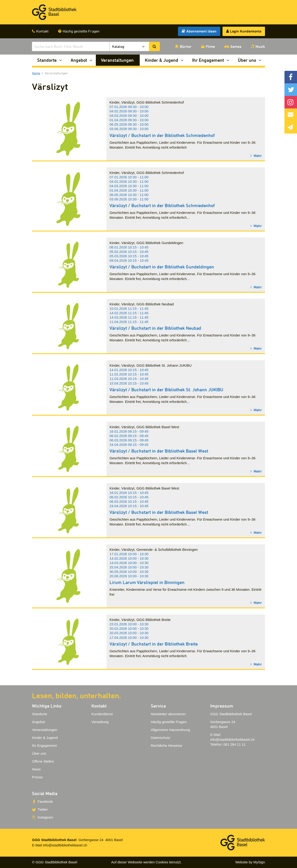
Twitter (43, 809)
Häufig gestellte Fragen (81, 31)
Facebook (45, 801)
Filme (210, 46)
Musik (260, 46)
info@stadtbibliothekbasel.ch (232, 739)
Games (236, 46)
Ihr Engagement (208, 60)
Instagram (45, 817)
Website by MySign (250, 862)
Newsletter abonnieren (168, 714)
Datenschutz (160, 738)
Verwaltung (100, 722)
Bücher (186, 46)
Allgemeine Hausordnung (170, 730)
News (36, 769)
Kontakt (42, 31)
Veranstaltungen (117, 60)
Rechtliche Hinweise (166, 746)
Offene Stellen (43, 761)
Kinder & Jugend (161, 60)
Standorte (47, 60)
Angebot (79, 60)
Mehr (257, 155)
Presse (37, 777)
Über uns (247, 60)
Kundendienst (102, 714)
